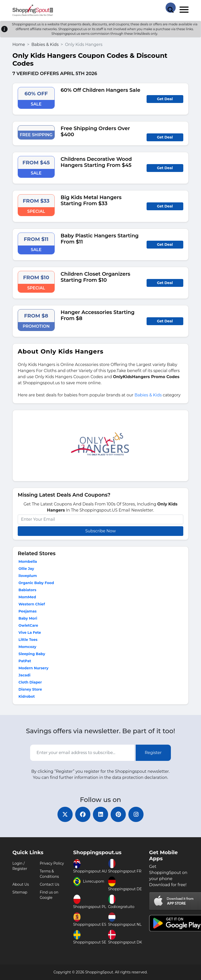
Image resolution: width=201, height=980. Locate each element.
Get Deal (165, 99)
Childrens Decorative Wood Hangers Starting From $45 (96, 162)
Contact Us (49, 884)
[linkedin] (100, 814)
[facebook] (83, 814)
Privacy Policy (52, 863)
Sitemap (20, 892)
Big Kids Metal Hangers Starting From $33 (91, 200)
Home (19, 45)
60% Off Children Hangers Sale (101, 90)
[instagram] (136, 814)
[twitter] (65, 814)
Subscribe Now (100, 531)
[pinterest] (118, 814)
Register (153, 753)
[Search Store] (171, 8)
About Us (21, 884)
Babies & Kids (45, 45)
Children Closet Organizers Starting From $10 (96, 277)
